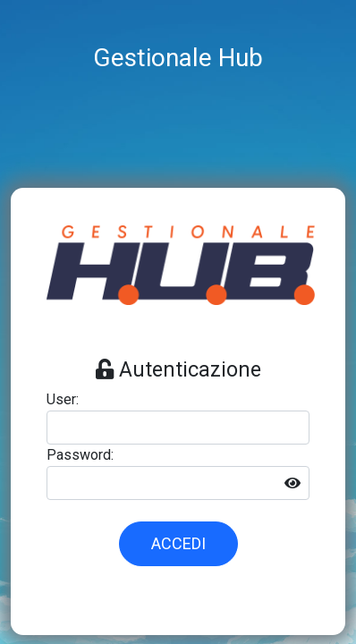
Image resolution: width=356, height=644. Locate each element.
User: (63, 399)
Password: (80, 455)
